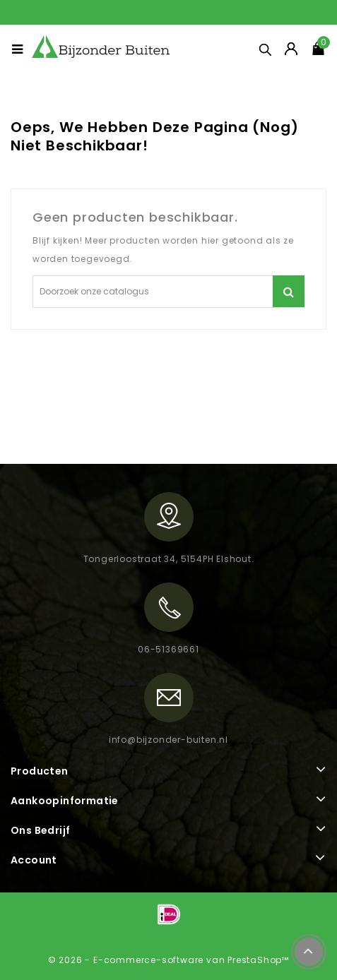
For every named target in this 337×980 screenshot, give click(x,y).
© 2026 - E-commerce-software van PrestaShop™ (168, 960)
